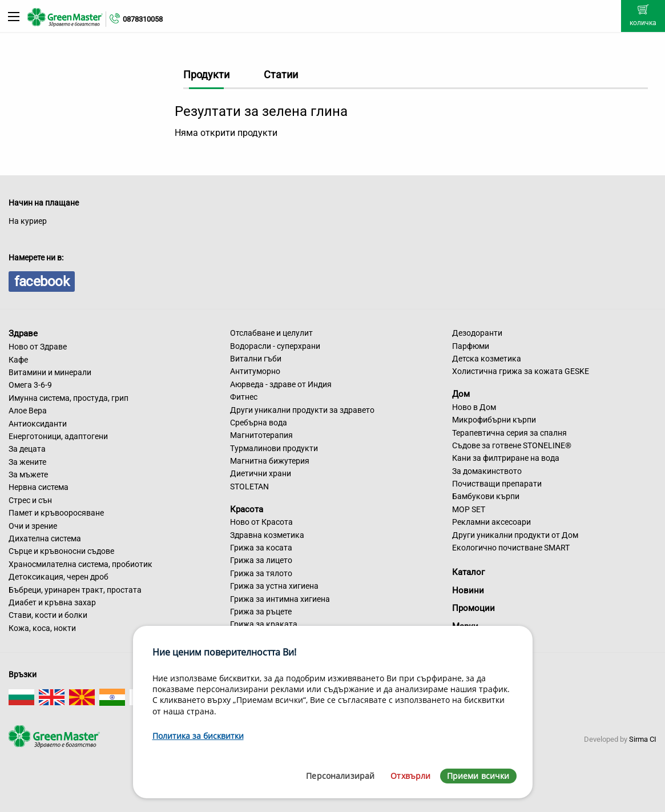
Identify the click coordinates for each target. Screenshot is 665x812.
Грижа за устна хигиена (274, 586)
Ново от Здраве (38, 347)
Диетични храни (261, 473)
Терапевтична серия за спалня (509, 433)
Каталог (468, 572)
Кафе (18, 360)
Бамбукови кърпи (486, 496)
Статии (281, 75)
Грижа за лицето (261, 560)
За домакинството (487, 471)
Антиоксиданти (38, 424)
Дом (461, 394)
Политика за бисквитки (198, 736)
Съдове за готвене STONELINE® (512, 445)
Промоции (473, 608)
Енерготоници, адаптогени (58, 436)
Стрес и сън (30, 500)
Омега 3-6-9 (30, 385)
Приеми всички (478, 776)
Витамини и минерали (50, 372)
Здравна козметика (267, 535)
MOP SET (469, 509)
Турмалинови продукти (274, 448)
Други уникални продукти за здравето (302, 410)
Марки (465, 626)
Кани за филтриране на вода (506, 458)
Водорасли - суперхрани (275, 346)
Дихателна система (45, 538)
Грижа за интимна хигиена (280, 599)
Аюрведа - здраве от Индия (281, 384)
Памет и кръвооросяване (56, 513)
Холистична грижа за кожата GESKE (521, 371)
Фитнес (244, 397)
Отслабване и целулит (271, 333)
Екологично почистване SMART (511, 548)
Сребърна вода (259, 423)
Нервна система (39, 487)
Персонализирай (340, 776)
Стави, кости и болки (48, 615)
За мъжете (28, 475)
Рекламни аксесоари (491, 522)
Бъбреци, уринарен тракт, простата (75, 590)
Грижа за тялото (261, 573)
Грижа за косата (261, 548)
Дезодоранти (477, 333)
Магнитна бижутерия (270, 461)
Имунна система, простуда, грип (68, 398)
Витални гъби (256, 359)
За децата (27, 449)
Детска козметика (487, 359)
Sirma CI (643, 739)
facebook (42, 282)
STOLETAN (249, 487)
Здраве (23, 333)
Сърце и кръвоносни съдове (61, 551)
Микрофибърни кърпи (494, 420)
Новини (468, 590)
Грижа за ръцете (261, 612)
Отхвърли (410, 776)
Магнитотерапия (261, 435)
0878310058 (143, 19)
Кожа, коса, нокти (42, 628)
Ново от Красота (261, 522)
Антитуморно (255, 371)
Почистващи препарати (497, 484)
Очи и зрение (33, 526)
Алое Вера (28, 411)
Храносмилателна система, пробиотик (80, 564)
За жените (27, 462)
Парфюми (471, 346)
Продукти (206, 75)
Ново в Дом (474, 407)
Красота (247, 509)
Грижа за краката (264, 624)
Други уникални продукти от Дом (515, 535)
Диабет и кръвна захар (52, 602)
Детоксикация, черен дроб (59, 577)
